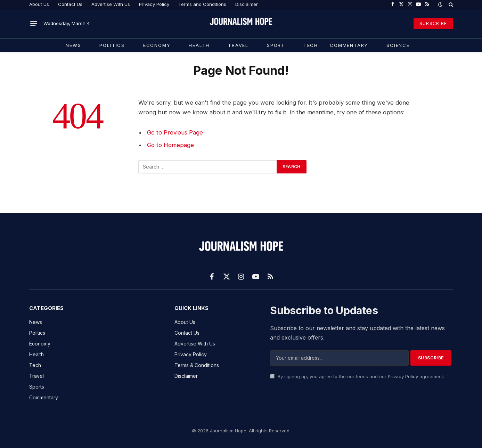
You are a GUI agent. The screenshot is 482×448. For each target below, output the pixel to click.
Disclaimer (247, 4)
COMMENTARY (349, 45)
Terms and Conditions (202, 4)
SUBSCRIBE (433, 23)
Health (199, 45)
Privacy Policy (154, 4)
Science (398, 45)
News (73, 45)
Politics (112, 45)
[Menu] (34, 24)
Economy (157, 45)
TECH (311, 45)
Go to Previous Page (175, 132)
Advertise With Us (111, 4)
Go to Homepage (170, 145)
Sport (276, 45)
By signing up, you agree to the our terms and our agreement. (357, 376)
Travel (238, 45)
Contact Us (70, 4)
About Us (39, 4)
